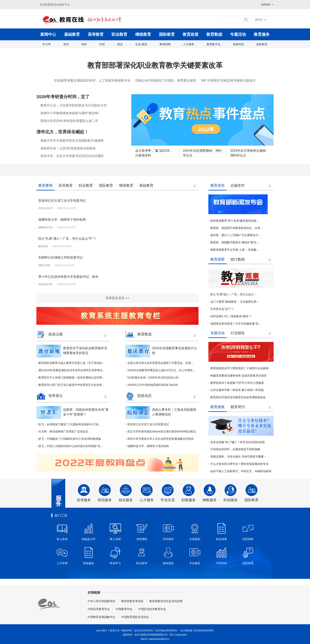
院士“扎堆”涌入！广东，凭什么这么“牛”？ (67, 239)
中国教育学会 (124, 609)
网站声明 (127, 630)
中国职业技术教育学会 (152, 609)
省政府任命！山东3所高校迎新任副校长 (68, 148)
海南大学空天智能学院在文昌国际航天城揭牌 (72, 141)
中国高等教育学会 (99, 609)
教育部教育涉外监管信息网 (166, 601)
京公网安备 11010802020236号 (197, 630)
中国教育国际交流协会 (135, 617)
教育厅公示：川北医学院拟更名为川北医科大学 (74, 105)
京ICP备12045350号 (166, 630)
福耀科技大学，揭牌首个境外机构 (62, 220)
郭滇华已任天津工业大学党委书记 (62, 201)
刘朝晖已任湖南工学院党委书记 (60, 258)
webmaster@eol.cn (159, 639)
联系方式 (115, 630)
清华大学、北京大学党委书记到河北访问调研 (72, 156)
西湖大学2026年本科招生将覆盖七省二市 (69, 121)
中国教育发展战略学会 (101, 617)
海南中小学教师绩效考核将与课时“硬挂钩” (70, 113)
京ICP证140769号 (144, 630)
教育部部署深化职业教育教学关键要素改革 (155, 65)
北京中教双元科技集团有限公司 (151, 635)
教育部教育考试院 (132, 601)
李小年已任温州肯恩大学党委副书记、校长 (68, 277)
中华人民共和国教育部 (101, 601)
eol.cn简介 (102, 630)
